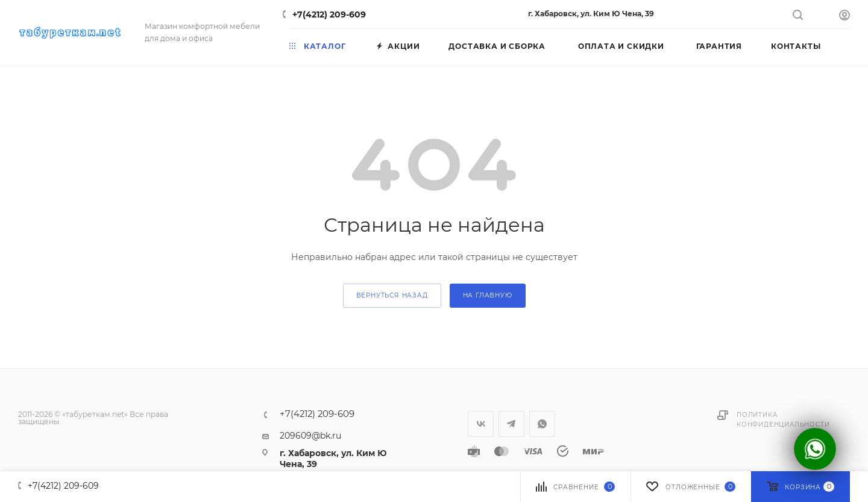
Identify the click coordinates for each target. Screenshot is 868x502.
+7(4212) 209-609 (329, 14)
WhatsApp (542, 424)
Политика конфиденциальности (783, 420)
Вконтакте (481, 424)
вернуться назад (392, 295)
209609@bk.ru (310, 436)
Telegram (511, 424)
